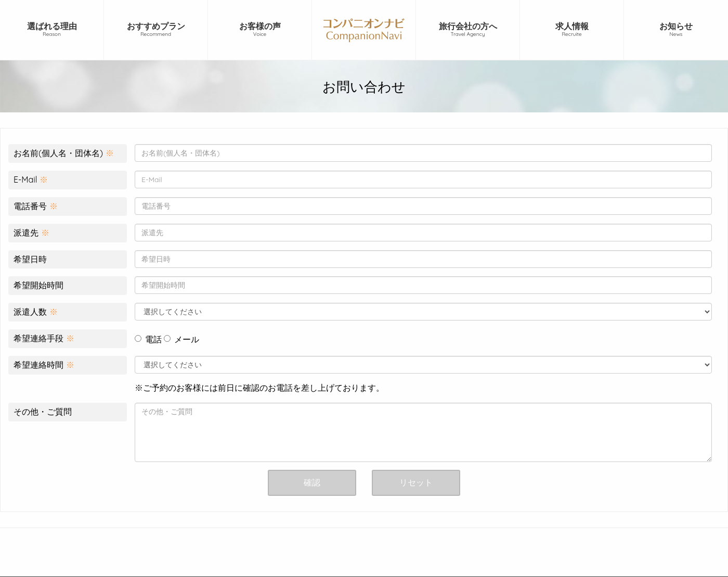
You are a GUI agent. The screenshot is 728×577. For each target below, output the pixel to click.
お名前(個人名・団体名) (64, 153)
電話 (148, 339)
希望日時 (30, 259)
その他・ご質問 (43, 412)
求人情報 (572, 30)
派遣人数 (36, 312)
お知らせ (676, 30)
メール (181, 339)
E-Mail (31, 179)
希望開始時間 (38, 285)
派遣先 (31, 233)
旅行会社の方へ (468, 30)
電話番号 (36, 206)
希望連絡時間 (44, 365)
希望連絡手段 (44, 338)
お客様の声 (260, 30)
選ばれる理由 (52, 30)
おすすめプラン (156, 30)
